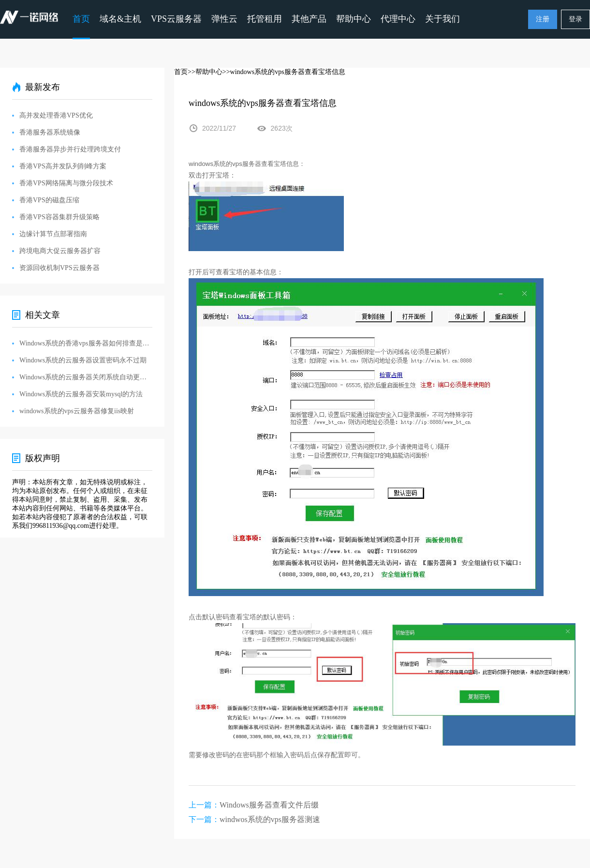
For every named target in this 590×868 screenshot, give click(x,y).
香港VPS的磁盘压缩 (49, 200)
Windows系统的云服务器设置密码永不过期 (83, 360)
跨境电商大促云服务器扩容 (60, 251)
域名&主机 (120, 19)
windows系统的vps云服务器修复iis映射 (77, 411)
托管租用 (265, 19)
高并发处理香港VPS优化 (56, 115)
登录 (575, 19)
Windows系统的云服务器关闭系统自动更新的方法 (86, 377)
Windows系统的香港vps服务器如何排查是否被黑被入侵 (86, 343)
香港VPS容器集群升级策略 (59, 217)
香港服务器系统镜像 (50, 132)
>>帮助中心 (205, 72)
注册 (543, 19)
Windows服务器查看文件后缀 (269, 805)
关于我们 (442, 19)
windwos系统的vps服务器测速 (270, 819)
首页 (81, 19)
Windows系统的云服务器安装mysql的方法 (81, 394)
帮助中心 (354, 19)
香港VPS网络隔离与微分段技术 (66, 183)
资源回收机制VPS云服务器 (59, 268)
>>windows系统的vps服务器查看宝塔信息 (284, 72)
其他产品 (309, 19)
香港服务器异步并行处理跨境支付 (70, 149)
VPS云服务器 (176, 19)
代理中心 (398, 19)
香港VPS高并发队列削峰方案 (63, 166)
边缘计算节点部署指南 (53, 234)
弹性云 (224, 19)
